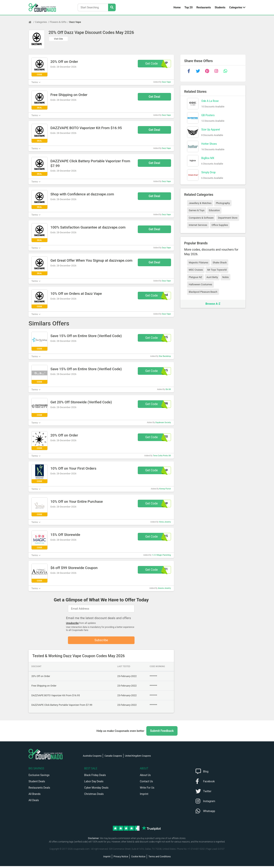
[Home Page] (32, 22)
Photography (223, 203)
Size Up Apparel (211, 129)
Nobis (225, 277)
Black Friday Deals (95, 777)
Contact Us (146, 783)
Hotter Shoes (209, 144)
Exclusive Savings (39, 777)
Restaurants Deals (39, 790)
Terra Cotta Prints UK (162, 456)
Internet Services (198, 225)
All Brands (35, 796)
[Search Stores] (112, 7)
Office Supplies (220, 225)
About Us (145, 777)
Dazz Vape (75, 22)
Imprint (144, 796)
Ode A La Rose (210, 101)
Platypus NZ (195, 277)
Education (214, 210)
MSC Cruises (196, 270)
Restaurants (204, 7)
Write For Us (147, 790)
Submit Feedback (162, 733)
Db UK (168, 389)
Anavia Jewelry (164, 588)
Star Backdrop (165, 356)
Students (220, 7)
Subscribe (101, 641)
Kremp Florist (165, 489)
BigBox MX (208, 158)
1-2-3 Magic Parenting (161, 555)
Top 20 (188, 7)
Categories (236, 7)
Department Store (228, 218)
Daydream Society (163, 422)
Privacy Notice (121, 858)
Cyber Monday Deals (96, 790)
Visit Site (59, 39)
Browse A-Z (213, 304)
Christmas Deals (94, 796)
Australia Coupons (92, 758)
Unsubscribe (72, 623)
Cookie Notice (138, 858)
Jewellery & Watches (200, 203)
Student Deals (37, 783)
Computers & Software (201, 218)
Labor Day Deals (94, 783)
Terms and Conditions (160, 858)
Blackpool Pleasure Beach (203, 292)
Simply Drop (208, 172)
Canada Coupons (113, 758)
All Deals (34, 802)
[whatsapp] (225, 71)
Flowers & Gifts (58, 22)
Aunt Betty (212, 277)
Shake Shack (220, 263)
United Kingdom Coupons (138, 758)
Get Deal (154, 97)
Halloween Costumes (200, 284)
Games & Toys (197, 210)
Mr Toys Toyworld (217, 270)
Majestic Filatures (198, 263)
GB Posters (208, 115)
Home (177, 7)
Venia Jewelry (165, 522)
